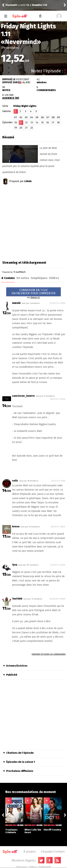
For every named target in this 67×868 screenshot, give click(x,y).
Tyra (15, 565)
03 (26, 117)
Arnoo (16, 527)
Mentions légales (24, 860)
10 (16, 123)
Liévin (28, 181)
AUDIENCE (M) (11, 98)
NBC (28, 82)
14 (37, 123)
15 (42, 123)
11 (21, 123)
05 (37, 117)
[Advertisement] (33, 221)
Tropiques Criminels (14, 829)
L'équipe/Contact (53, 851)
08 (53, 117)
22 (32, 128)
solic (15, 481)
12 (26, 123)
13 (32, 123)
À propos (30, 851)
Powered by (14, 272)
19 (16, 128)
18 (58, 123)
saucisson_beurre (23, 396)
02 (21, 117)
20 (21, 128)
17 (53, 123)
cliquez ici (35, 297)
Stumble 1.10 (39, 5)
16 (48, 123)
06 (42, 117)
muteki (16, 303)
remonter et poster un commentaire (49, 654)
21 (26, 128)
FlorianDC (12, 5)
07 (48, 117)
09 (58, 117)
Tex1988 (17, 599)
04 (32, 117)
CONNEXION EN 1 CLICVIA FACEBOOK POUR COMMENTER (33, 292)
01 (16, 117)
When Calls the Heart (34, 829)
